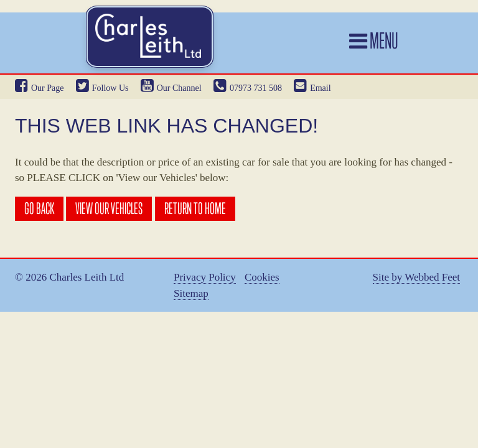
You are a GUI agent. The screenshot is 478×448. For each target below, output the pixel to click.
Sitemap (191, 294)
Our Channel (171, 88)
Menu (374, 40)
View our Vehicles (109, 208)
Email (312, 88)
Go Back (39, 208)
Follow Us (102, 88)
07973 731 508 (248, 88)
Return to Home (195, 208)
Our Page (40, 88)
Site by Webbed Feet (416, 278)
